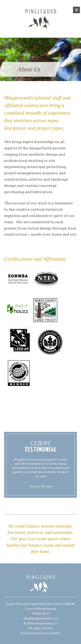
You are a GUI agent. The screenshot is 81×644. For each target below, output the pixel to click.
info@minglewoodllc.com (40, 618)
